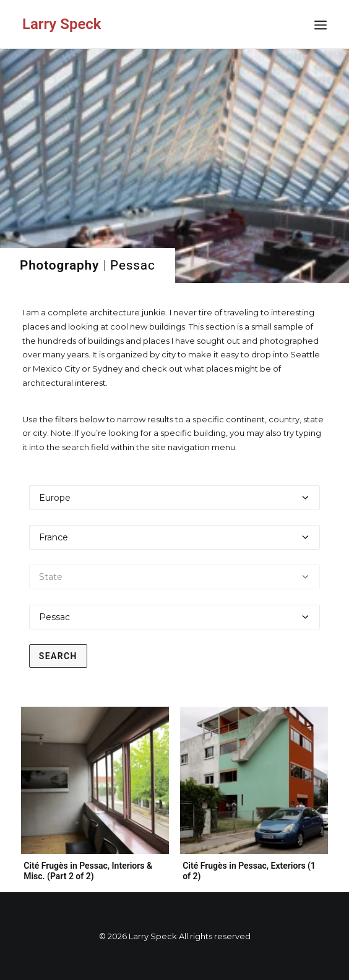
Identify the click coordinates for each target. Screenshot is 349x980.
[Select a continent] (175, 498)
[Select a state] (175, 577)
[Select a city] (175, 617)
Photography (59, 265)
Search (58, 656)
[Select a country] (175, 537)
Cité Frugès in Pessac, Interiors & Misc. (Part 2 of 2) (88, 871)
